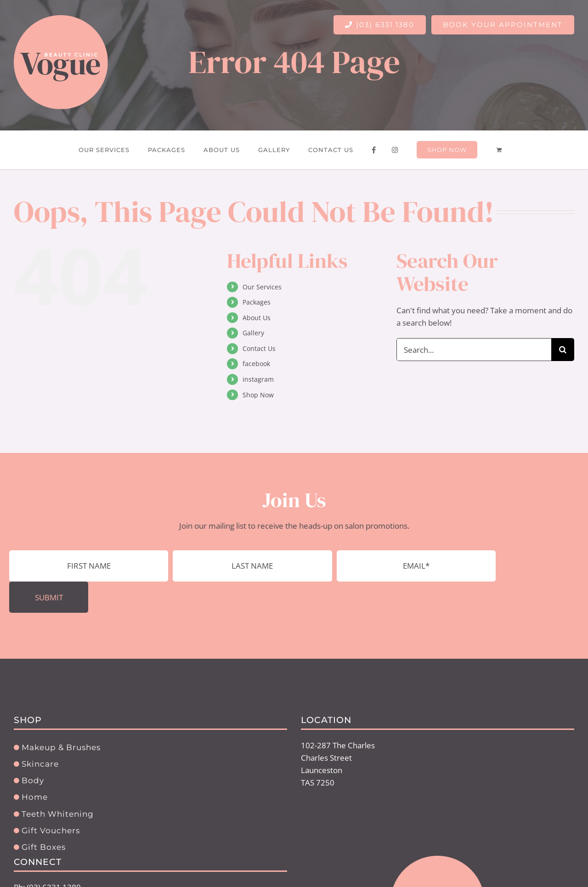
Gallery (253, 333)
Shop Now (258, 395)
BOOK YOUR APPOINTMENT (503, 25)
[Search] (563, 350)
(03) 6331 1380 (380, 25)
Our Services (262, 287)
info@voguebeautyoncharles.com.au (79, 876)
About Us (257, 318)
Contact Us (259, 348)
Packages (257, 302)
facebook (256, 364)
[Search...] (474, 350)
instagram (258, 379)
